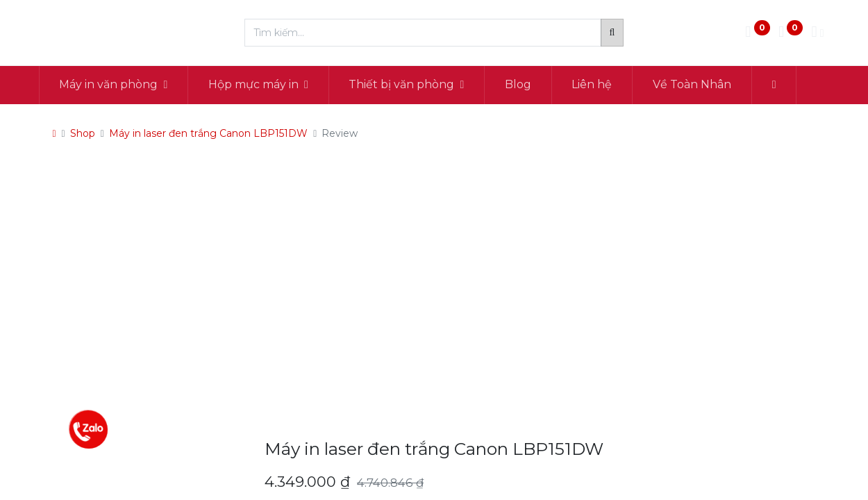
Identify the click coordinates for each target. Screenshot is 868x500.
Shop (83, 133)
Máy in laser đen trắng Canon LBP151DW (208, 133)
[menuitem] (524, 85)
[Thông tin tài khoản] (817, 33)
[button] (779, 85)
